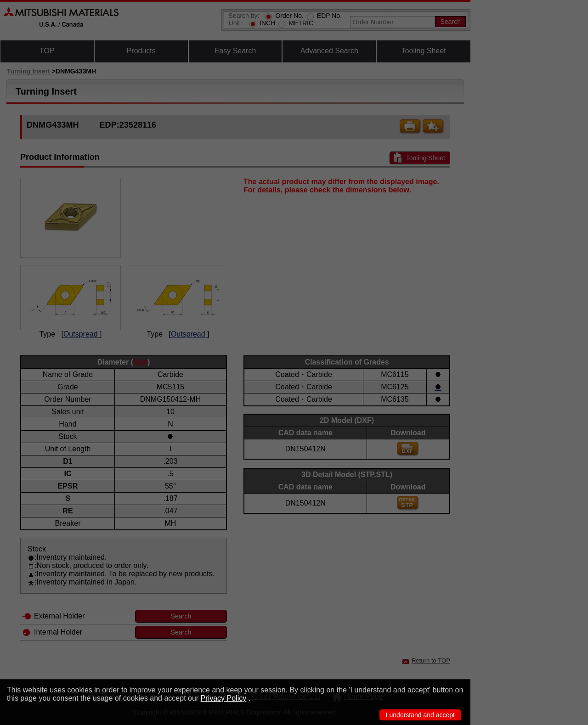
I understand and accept (420, 715)
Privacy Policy (224, 698)
